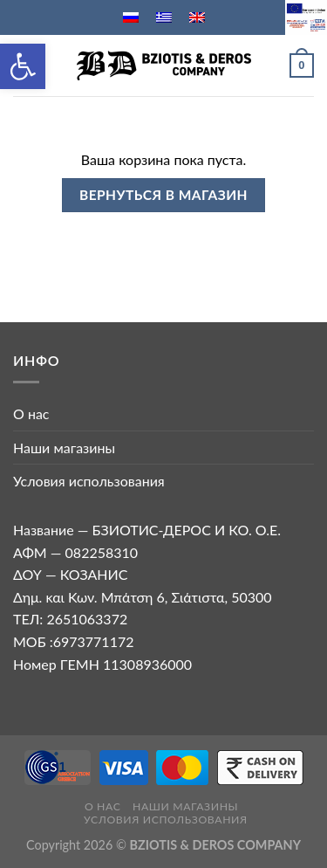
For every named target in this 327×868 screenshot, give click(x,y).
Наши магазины (64, 448)
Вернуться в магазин (163, 195)
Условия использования (89, 481)
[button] (23, 66)
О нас (31, 413)
